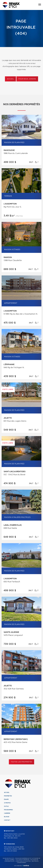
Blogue (7, 817)
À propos (7, 803)
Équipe (6, 799)
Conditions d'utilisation (23, 861)
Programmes (8, 810)
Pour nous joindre (27, 79)
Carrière (7, 813)
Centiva (26, 866)
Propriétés (8, 796)
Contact (7, 820)
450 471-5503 (12, 851)
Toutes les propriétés (21, 762)
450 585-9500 (12, 838)
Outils (6, 806)
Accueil (10, 79)
